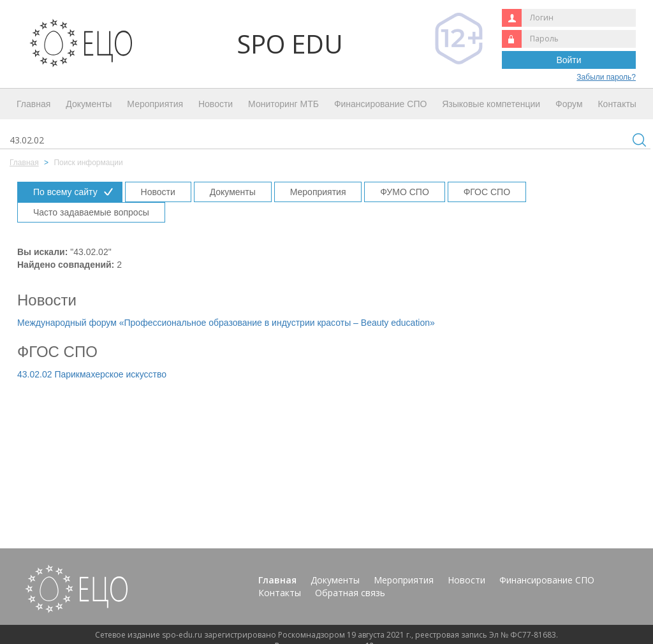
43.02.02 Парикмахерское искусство (92, 374)
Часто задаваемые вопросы (91, 212)
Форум (569, 104)
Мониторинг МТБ (283, 104)
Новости (216, 104)
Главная (33, 104)
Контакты (617, 104)
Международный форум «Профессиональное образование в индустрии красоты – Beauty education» (226, 323)
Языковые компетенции (491, 104)
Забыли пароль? (606, 77)
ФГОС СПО (487, 192)
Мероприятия (155, 104)
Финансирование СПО (380, 104)
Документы (89, 104)
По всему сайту (65, 192)
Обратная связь (350, 593)
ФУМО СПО (404, 192)
